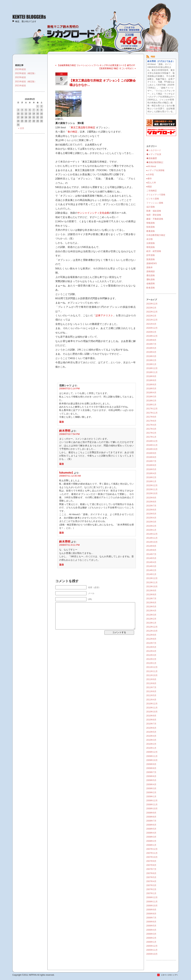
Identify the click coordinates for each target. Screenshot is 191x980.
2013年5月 (151, 607)
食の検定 (72, 132)
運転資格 (151, 279)
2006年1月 (151, 942)
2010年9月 (151, 716)
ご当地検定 (152, 191)
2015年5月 (151, 514)
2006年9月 (151, 910)
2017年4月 (151, 425)
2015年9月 (151, 498)
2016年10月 (152, 449)
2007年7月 (151, 869)
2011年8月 (151, 683)
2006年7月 (151, 918)
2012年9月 (151, 635)
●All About (151, 166)
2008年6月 (151, 825)
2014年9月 (151, 546)
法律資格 (151, 243)
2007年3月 (151, 885)
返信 (61, 422)
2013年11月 (152, 583)
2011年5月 (151, 695)
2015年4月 (151, 518)
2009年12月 (152, 752)
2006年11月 (152, 902)
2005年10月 (152, 954)
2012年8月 (151, 639)
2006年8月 (151, 914)
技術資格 (151, 227)
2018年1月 (151, 405)
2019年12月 (152, 336)
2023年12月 (152, 304)
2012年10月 (152, 631)
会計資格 (151, 207)
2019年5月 (151, 348)
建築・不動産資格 (155, 219)
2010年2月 (151, 744)
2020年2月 (151, 332)
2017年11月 (152, 413)
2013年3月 (151, 615)
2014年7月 (151, 554)
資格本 (150, 267)
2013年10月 (152, 587)
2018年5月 (151, 389)
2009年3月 (151, 789)
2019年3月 (151, 356)
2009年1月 (151, 797)
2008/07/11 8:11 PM (69, 545)
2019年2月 (151, 360)
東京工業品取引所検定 (83, 127)
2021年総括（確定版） (26, 82)
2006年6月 (151, 922)
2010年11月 (152, 708)
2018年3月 (151, 397)
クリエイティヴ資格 (156, 195)
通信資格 (151, 275)
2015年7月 (151, 506)
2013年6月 (151, 603)
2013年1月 (151, 623)
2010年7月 (151, 724)
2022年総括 (21, 77)
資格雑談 (151, 271)
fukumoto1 (66, 473)
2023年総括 (21, 69)
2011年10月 (152, 675)
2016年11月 (152, 445)
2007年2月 (151, 889)
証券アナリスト (104, 315)
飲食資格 (151, 288)
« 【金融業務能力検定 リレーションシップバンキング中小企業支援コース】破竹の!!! (95, 65)
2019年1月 (151, 364)
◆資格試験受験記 (155, 162)
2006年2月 (151, 938)
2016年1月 (151, 481)
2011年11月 (152, 671)
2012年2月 (151, 659)
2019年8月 (151, 340)
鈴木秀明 (65, 431)
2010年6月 (151, 728)
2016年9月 (151, 453)
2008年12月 (152, 801)
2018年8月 (151, 380)
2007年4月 (151, 881)
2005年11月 (152, 950)
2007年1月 (151, 893)
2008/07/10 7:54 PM (69, 434)
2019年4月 (151, 352)
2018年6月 (151, 385)
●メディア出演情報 (155, 170)
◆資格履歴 (152, 158)
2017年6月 (151, 421)
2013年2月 (151, 619)
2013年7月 (151, 599)
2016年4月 (151, 473)
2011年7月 (151, 687)
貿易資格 (151, 259)
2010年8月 (151, 720)
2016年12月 (152, 441)
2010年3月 (151, 740)
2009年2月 (151, 793)
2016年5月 (151, 469)
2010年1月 (151, 748)
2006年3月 (151, 934)
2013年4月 (151, 611)
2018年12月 (152, 368)
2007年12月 (152, 849)
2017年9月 (151, 417)
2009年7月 (151, 772)
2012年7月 (151, 643)
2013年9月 (151, 591)
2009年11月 (152, 756)
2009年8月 (151, 768)
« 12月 (21, 128)
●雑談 (149, 187)
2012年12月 (152, 627)
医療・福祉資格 (154, 211)
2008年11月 (152, 805)
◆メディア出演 (154, 154)
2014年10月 (152, 542)
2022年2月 (151, 316)
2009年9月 (151, 764)
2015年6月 (151, 510)
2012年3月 (151, 655)
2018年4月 (151, 393)
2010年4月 (151, 736)
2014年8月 (151, 550)
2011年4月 (151, 700)
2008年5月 (151, 829)
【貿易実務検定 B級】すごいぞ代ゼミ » (117, 68)
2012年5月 (151, 647)
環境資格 (151, 247)
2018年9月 (151, 376)
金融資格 (151, 283)
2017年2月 (151, 433)
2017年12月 (152, 409)
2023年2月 (151, 308)
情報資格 (151, 223)
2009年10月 (152, 760)
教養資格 (151, 231)
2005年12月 (152, 946)
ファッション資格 (155, 203)
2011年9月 (151, 679)
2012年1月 (151, 663)
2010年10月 (152, 712)
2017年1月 (151, 437)
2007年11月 (152, 853)
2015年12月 (152, 485)
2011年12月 (152, 667)
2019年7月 (151, 344)
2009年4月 (151, 784)
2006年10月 (152, 906)
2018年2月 (151, 401)
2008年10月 (152, 809)
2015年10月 (152, 493)
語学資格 (151, 255)
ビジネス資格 (153, 199)
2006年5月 (151, 926)
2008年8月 (151, 817)
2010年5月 (151, 732)
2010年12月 (152, 704)
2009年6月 (151, 776)
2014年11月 (152, 538)
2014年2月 (151, 570)
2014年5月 (151, 558)
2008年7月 (151, 821)
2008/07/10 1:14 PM (69, 388)
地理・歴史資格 (154, 215)
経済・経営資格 (154, 251)
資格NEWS (152, 263)
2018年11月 (152, 372)
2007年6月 (151, 873)
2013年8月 (151, 595)
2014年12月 (152, 534)
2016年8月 (151, 457)
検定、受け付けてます (26, 21)
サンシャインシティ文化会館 (93, 213)
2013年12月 (152, 578)
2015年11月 (152, 489)
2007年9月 (151, 861)
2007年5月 (151, 877)
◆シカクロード (154, 150)
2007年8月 (151, 865)
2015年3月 (151, 522)
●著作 (149, 179)
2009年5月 (151, 780)
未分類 (150, 239)
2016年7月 (151, 461)
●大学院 (150, 175)
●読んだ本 (151, 183)
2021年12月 (152, 320)
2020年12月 (152, 328)
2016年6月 (151, 465)
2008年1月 (151, 845)
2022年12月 (152, 312)
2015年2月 (151, 526)
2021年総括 (21, 86)
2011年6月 (151, 691)
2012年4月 (151, 651)
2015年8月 (151, 502)
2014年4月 (151, 562)
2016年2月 (151, 477)
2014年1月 (151, 574)
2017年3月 (151, 429)
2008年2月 (151, 841)
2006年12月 (152, 897)
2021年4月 (151, 324)
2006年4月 (151, 930)
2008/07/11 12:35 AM (70, 476)
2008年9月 (151, 813)
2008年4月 (151, 833)
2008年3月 (151, 837)
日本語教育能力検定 (156, 235)
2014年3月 (151, 566)
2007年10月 (152, 857)
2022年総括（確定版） (26, 73)
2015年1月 (151, 530)
